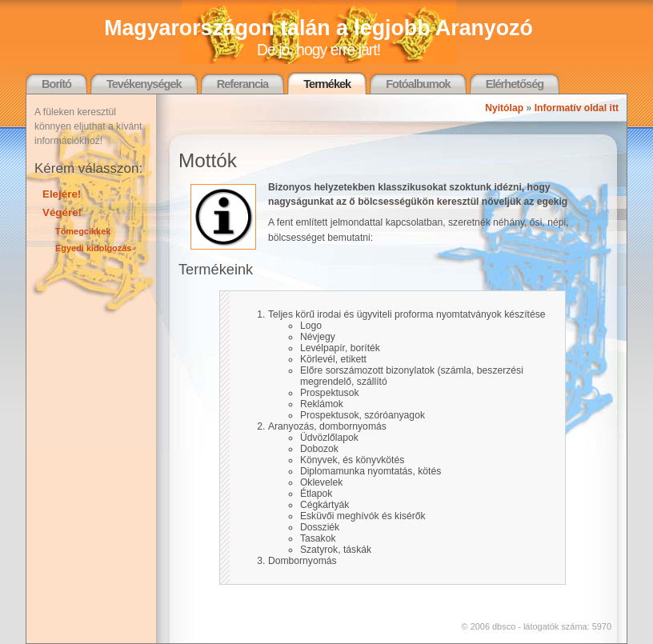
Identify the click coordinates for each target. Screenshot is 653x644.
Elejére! (62, 194)
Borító (56, 84)
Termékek (327, 84)
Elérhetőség (515, 84)
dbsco (504, 626)
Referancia (243, 84)
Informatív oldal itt (577, 108)
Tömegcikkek (83, 231)
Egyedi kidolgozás (93, 248)
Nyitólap (504, 108)
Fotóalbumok (418, 84)
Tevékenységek (144, 84)
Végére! (62, 212)
